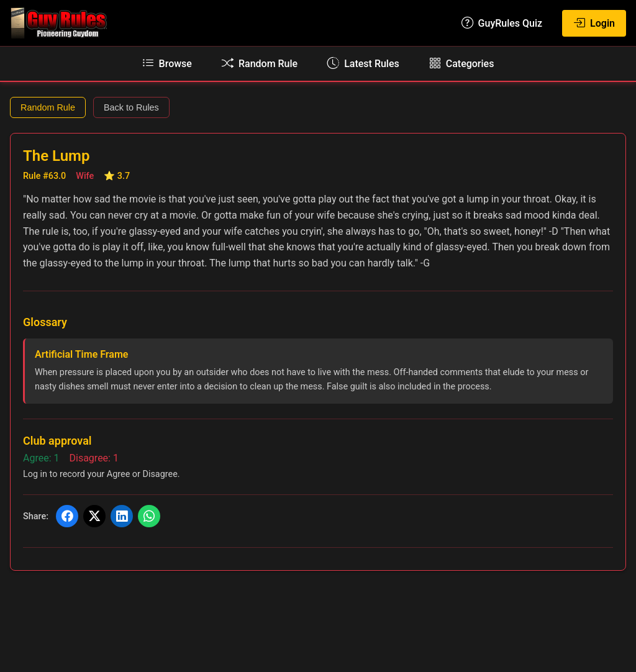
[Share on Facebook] (67, 516)
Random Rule (48, 107)
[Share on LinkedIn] (122, 516)
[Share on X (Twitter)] (94, 516)
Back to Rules (131, 107)
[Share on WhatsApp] (149, 516)
